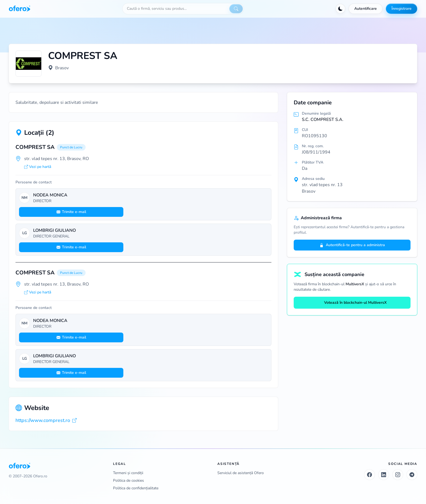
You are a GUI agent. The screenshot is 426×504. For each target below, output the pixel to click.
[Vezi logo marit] (29, 64)
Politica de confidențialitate (136, 488)
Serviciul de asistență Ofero (241, 473)
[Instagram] (398, 475)
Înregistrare (402, 9)
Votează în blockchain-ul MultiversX (352, 303)
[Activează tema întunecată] (340, 9)
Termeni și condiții (128, 473)
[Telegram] (412, 475)
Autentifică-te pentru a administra (352, 245)
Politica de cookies (129, 480)
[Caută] (236, 9)
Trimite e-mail (71, 212)
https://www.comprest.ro (46, 420)
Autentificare (366, 9)
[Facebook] (369, 475)
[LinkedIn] (384, 475)
